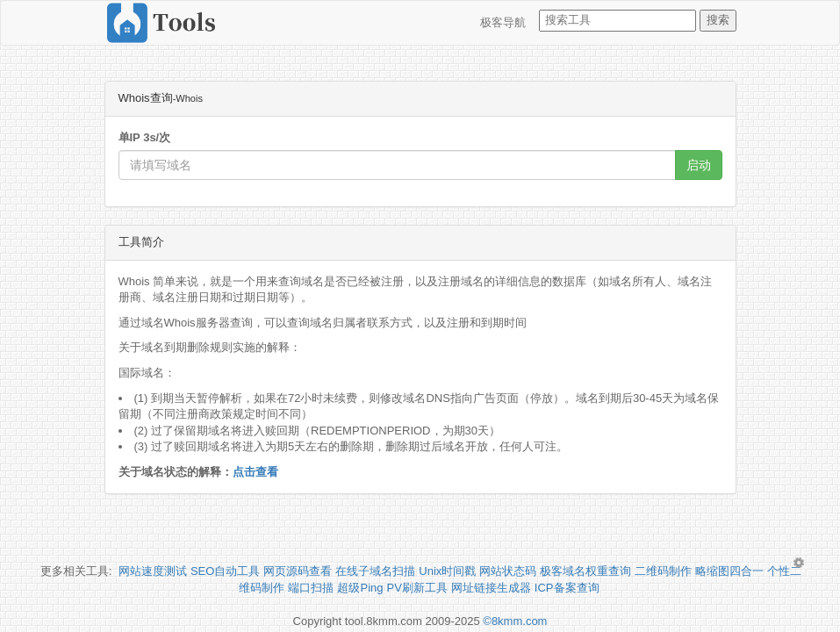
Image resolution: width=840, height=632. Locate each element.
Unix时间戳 (447, 571)
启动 (699, 165)
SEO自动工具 (225, 571)
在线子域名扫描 (375, 571)
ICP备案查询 (567, 588)
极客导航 (503, 22)
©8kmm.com (515, 621)
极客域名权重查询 (585, 571)
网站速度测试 (153, 571)
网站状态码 (508, 571)
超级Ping (360, 588)
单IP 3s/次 (145, 137)
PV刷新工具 (417, 588)
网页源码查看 (298, 571)
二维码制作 (663, 571)
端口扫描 (311, 588)
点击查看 (255, 472)
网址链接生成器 (491, 588)
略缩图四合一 (729, 571)
